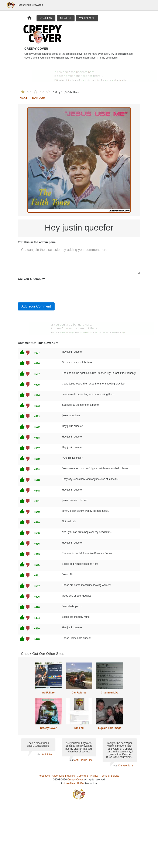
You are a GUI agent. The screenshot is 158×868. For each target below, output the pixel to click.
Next (23, 98)
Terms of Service (110, 776)
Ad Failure (48, 693)
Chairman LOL (110, 693)
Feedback (44, 776)
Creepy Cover (48, 728)
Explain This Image (110, 728)
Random (39, 98)
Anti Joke (47, 755)
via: (39, 755)
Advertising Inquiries (63, 776)
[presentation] (50, 291)
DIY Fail (79, 728)
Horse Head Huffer (73, 783)
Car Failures (79, 693)
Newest (66, 18)
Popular (46, 18)
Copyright (82, 776)
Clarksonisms (126, 766)
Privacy (94, 776)
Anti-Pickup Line (83, 760)
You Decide (87, 18)
